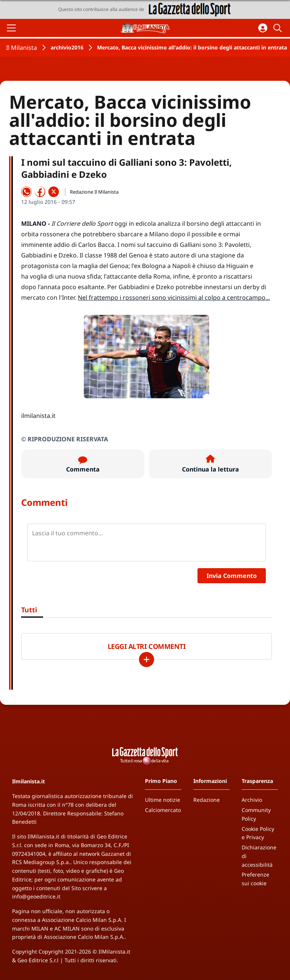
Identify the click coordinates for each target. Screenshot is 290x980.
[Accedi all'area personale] (263, 28)
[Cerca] (279, 28)
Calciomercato (163, 810)
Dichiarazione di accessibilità (259, 856)
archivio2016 (67, 47)
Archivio (252, 800)
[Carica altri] (147, 659)
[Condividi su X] (54, 192)
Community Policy (256, 814)
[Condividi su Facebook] (40, 192)
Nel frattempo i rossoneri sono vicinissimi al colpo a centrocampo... (174, 297)
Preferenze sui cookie (255, 879)
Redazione (207, 800)
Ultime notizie (163, 800)
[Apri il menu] (11, 28)
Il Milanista (22, 48)
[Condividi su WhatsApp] (26, 192)
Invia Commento (232, 576)
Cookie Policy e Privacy (258, 833)
